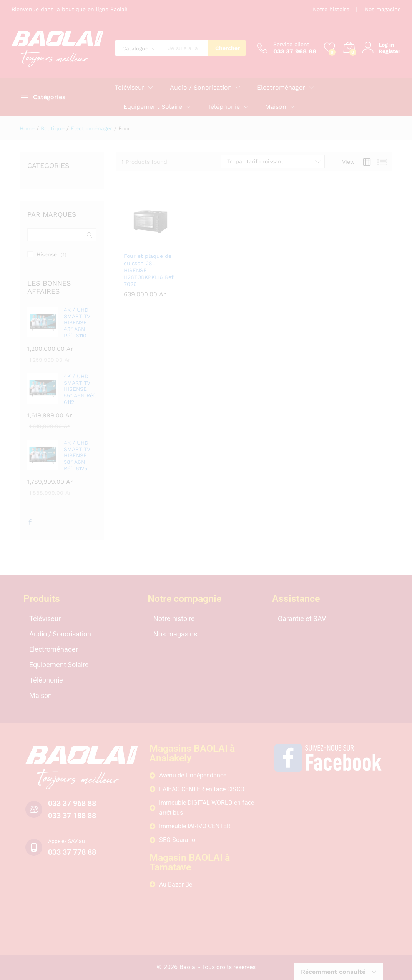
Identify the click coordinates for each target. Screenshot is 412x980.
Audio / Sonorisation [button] (201, 88)
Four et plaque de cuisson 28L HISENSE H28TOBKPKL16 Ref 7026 (149, 270)
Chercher (228, 48)
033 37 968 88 (72, 803)
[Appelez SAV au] (34, 847)
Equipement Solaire (59, 665)
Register (390, 51)
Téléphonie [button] (224, 107)
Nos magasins (383, 9)
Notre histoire (331, 9)
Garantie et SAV (302, 619)
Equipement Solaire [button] (153, 107)
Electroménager (54, 649)
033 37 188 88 (72, 816)
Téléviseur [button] (130, 88)
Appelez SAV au (66, 841)
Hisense (47, 254)
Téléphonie (46, 680)
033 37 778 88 (72, 852)
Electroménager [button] (281, 88)
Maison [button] (276, 107)
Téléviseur (45, 619)
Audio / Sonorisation (60, 634)
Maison (41, 695)
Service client (291, 44)
